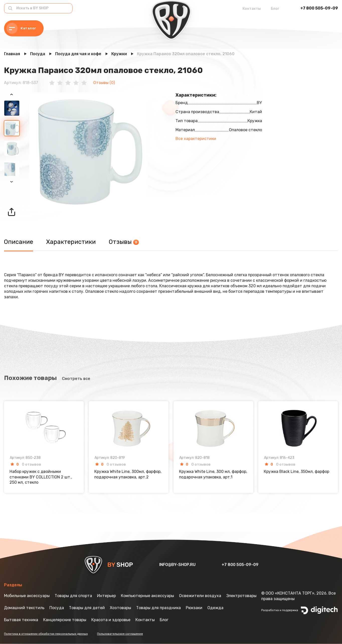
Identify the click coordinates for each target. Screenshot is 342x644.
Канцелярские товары (65, 620)
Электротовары (241, 596)
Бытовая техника (21, 620)
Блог (275, 9)
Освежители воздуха (200, 596)
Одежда (215, 608)
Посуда (57, 608)
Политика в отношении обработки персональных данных (46, 634)
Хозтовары (120, 608)
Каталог (21, 28)
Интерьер (106, 596)
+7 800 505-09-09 (319, 8)
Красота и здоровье (111, 620)
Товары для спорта (73, 596)
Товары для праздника (158, 608)
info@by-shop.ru (178, 565)
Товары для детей (87, 608)
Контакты (252, 9)
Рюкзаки (194, 608)
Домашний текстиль (24, 608)
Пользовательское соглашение (120, 634)
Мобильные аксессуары (27, 596)
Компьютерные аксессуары (147, 596)
